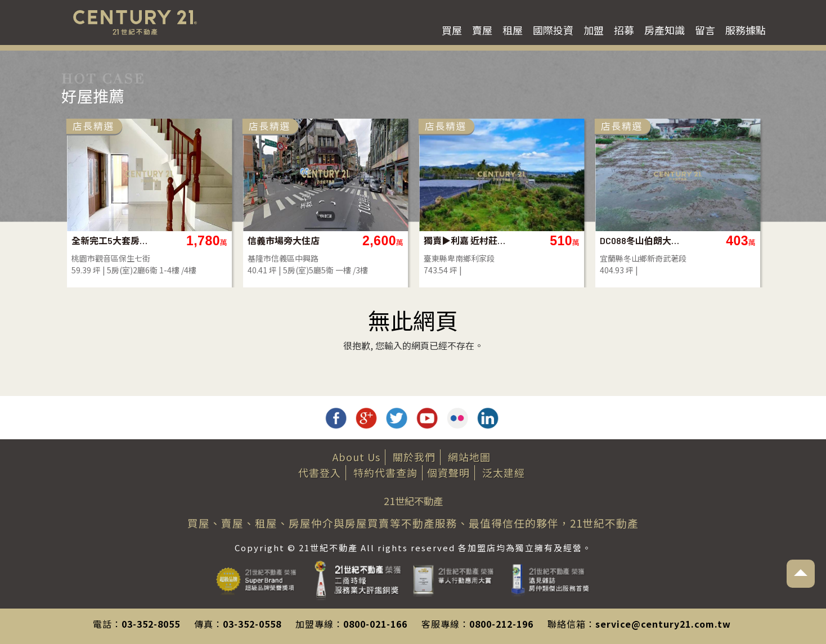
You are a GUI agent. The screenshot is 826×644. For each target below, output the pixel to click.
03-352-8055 (151, 624)
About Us (356, 457)
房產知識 (665, 30)
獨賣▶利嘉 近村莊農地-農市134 (464, 240)
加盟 (594, 30)
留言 (705, 30)
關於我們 (414, 457)
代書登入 (320, 472)
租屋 (513, 30)
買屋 (452, 30)
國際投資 (553, 30)
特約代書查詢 (385, 472)
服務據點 (746, 30)
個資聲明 (448, 472)
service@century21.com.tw (663, 624)
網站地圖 (469, 457)
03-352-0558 (252, 624)
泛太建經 (504, 472)
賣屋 (482, 30)
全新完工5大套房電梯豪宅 (112, 240)
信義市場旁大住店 (284, 240)
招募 (624, 30)
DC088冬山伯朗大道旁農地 (641, 240)
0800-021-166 (375, 624)
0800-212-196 (501, 624)
